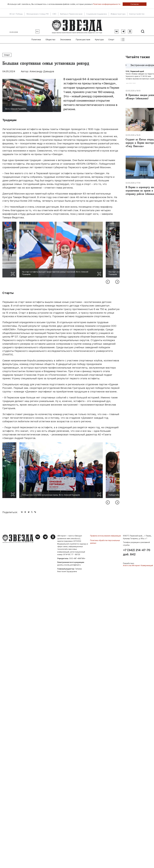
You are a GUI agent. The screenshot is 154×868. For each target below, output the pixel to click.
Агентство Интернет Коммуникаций (138, 565)
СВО (54, 14)
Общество (50, 40)
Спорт (111, 40)
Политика (36, 40)
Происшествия (83, 40)
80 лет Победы (16, 14)
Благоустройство (137, 14)
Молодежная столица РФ (38, 14)
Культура (99, 40)
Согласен (135, 4)
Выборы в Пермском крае (71, 14)
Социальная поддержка (97, 14)
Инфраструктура (118, 14)
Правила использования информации (105, 536)
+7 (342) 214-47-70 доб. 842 (137, 552)
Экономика (65, 40)
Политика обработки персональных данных (105, 542)
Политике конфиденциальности (107, 4)
